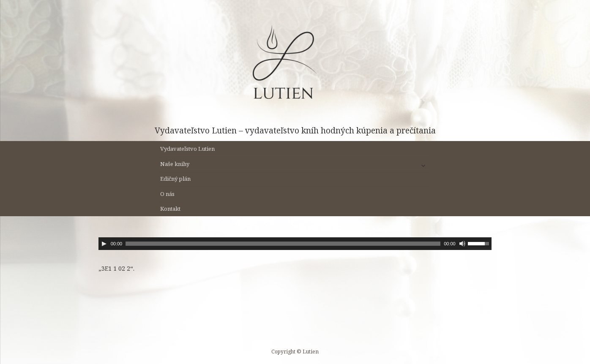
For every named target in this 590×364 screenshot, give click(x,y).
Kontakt (170, 209)
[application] (295, 244)
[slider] (283, 244)
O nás (167, 194)
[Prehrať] (104, 244)
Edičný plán (175, 179)
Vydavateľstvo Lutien (187, 149)
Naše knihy (175, 164)
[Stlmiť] (462, 244)
